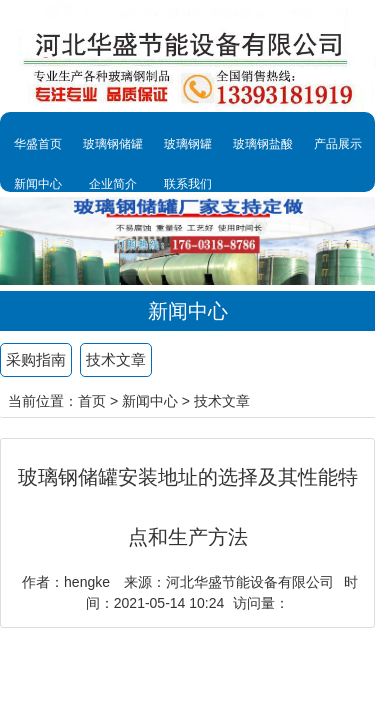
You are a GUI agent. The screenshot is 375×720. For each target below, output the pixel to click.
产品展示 (338, 144)
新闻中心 (38, 184)
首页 (92, 401)
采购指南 (36, 359)
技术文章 (116, 359)
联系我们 (188, 184)
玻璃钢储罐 (113, 144)
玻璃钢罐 (188, 144)
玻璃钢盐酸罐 (263, 155)
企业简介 (113, 184)
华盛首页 (38, 144)
